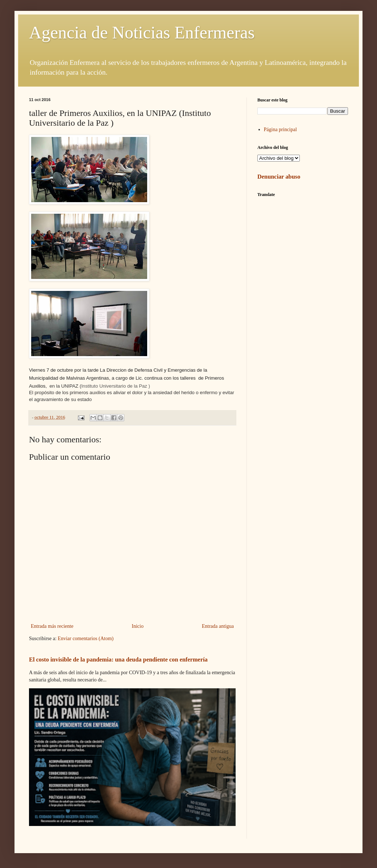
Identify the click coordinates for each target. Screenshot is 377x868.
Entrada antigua (218, 626)
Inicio (138, 626)
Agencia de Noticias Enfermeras (142, 32)
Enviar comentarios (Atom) (86, 639)
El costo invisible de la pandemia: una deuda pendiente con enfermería (118, 660)
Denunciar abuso (279, 177)
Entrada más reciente (52, 626)
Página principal (280, 130)
